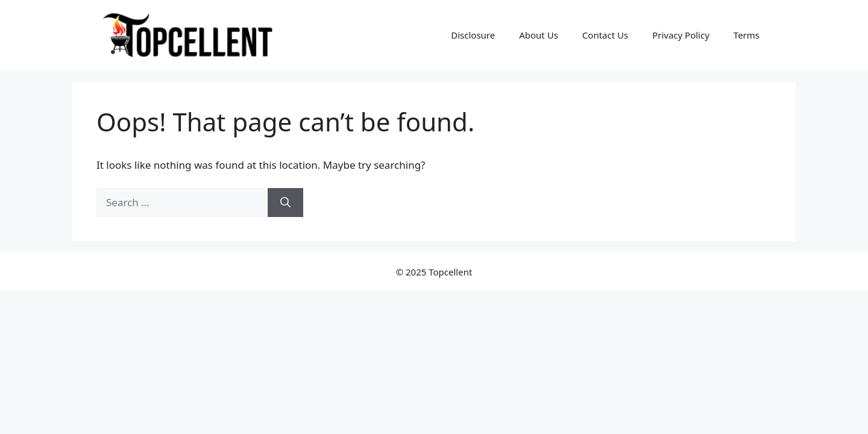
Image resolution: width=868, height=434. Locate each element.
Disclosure (473, 35)
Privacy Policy (681, 35)
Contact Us (605, 35)
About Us (539, 35)
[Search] (285, 203)
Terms (747, 35)
